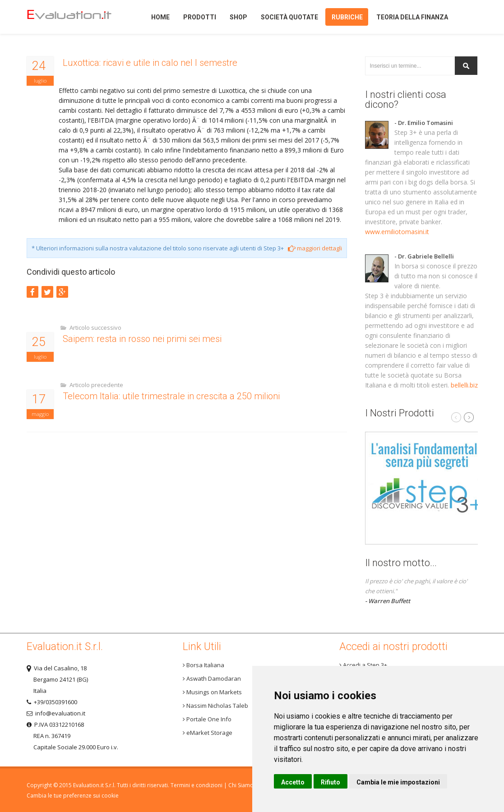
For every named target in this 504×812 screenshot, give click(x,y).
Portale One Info (207, 719)
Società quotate (289, 17)
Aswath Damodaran (212, 678)
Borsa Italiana (203, 665)
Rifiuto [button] (331, 782)
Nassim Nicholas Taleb (215, 706)
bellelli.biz (464, 385)
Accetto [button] (293, 782)
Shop (238, 17)
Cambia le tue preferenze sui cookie (73, 796)
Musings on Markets (212, 692)
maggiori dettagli (315, 248)
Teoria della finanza (412, 17)
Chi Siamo (241, 785)
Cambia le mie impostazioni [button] (398, 782)
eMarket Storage (208, 733)
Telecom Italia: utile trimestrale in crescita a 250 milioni (171, 396)
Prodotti (200, 17)
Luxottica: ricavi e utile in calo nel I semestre (150, 63)
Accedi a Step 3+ (363, 665)
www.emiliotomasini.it (397, 232)
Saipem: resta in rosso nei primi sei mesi (142, 339)
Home (76, 17)
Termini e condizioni (197, 785)
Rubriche (347, 17)
